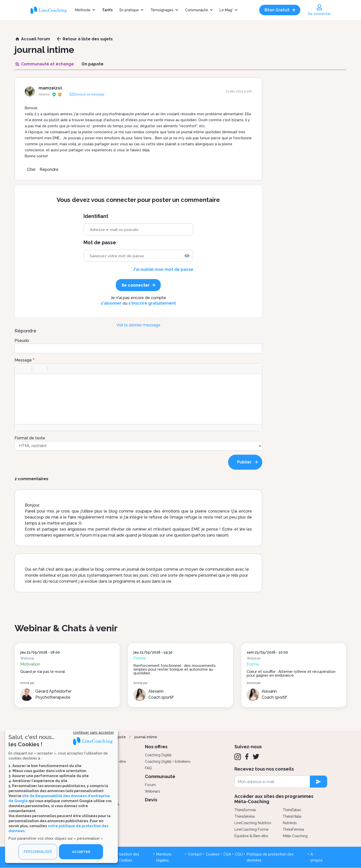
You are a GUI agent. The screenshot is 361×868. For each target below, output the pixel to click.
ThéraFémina (293, 829)
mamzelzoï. (51, 88)
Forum (150, 785)
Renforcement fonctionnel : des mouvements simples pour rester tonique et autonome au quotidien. (174, 669)
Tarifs (107, 10)
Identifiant (96, 216)
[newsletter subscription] (319, 782)
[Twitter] (256, 757)
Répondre (49, 169)
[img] (187, 256)
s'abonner (111, 303)
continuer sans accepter (94, 732)
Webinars (153, 791)
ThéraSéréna (245, 816)
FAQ (148, 768)
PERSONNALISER (38, 852)
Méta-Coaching (295, 836)
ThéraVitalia (292, 816)
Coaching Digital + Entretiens (168, 762)
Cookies (213, 854)
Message (23, 360)
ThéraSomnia (245, 810)
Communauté (197, 10)
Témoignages (162, 10)
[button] (21, 368)
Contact (195, 854)
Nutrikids (290, 823)
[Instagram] (238, 757)
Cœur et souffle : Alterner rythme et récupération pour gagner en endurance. (291, 673)
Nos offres (156, 747)
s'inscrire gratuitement (152, 303)
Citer (31, 169)
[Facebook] (247, 757)
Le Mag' (226, 10)
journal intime (146, 737)
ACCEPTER (81, 852)
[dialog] (61, 796)
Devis (151, 800)
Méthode (83, 10)
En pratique (129, 10)
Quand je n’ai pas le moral (43, 672)
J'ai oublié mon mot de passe (163, 269)
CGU (239, 854)
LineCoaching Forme (251, 829)
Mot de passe (100, 243)
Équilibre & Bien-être (251, 836)
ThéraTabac (292, 810)
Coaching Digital (158, 755)
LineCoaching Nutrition (253, 823)
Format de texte (30, 438)
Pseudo (22, 341)
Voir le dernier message (138, 325)
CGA (227, 854)
